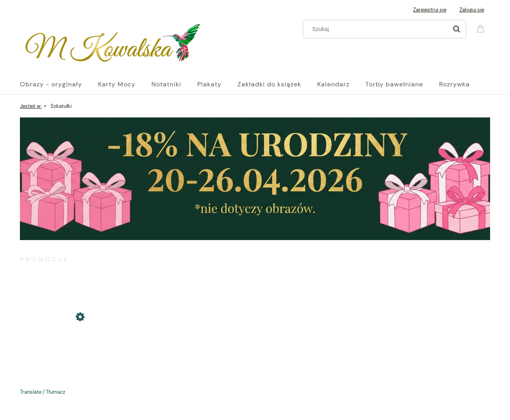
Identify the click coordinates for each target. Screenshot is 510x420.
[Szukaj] (457, 29)
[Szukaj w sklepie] (377, 29)
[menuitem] (59, 84)
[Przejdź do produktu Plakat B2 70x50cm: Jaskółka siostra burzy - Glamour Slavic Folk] (76, 344)
